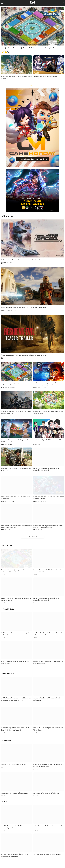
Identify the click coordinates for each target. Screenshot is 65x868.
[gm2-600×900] (32, 128)
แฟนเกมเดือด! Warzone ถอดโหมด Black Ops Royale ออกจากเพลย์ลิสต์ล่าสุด (16, 413)
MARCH (2, 388)
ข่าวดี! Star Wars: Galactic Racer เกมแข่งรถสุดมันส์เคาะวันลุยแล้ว (21, 260)
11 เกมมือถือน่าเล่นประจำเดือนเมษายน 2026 (45, 76)
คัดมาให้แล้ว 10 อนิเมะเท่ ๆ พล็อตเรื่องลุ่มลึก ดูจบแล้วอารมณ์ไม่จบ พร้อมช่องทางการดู (15, 855)
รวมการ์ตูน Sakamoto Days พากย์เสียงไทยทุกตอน (48, 854)
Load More (33, 537)
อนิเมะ (5, 802)
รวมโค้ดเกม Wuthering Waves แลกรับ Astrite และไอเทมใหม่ (48, 699)
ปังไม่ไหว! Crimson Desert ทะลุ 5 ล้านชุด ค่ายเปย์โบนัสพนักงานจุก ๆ (16, 469)
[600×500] (32, 190)
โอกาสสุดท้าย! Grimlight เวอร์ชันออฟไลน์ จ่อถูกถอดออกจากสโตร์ (16, 77)
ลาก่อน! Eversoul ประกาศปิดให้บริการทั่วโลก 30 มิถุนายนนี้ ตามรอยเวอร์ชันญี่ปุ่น (46, 469)
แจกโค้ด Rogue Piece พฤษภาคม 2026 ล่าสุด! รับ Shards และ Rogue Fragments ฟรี (47, 384)
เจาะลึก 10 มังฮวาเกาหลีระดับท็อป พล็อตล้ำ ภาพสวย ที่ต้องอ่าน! (48, 827)
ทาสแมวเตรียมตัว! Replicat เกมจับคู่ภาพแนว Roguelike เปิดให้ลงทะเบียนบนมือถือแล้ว (16, 526)
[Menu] (2, 3)
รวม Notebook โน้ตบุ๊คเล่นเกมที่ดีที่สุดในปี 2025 (46, 793)
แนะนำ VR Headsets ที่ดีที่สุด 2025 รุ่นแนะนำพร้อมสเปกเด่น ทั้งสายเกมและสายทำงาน (49, 766)
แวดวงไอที (7, 741)
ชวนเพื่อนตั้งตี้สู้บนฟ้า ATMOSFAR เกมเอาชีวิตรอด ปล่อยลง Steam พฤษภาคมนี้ (24, 308)
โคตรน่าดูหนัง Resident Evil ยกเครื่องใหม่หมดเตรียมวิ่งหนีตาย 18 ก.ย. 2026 (23, 355)
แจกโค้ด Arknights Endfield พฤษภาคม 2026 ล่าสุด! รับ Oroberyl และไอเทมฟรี (15, 729)
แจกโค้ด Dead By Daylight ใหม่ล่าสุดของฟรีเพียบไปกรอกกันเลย (48, 729)
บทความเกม (13, 388)
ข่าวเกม (2, 81)
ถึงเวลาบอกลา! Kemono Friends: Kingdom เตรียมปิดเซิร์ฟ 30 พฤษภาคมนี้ (16, 441)
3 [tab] (34, 85)
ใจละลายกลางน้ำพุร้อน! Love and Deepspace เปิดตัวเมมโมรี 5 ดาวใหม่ (15, 498)
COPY (5, 263)
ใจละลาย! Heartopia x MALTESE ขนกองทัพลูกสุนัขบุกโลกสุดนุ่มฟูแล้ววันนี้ (48, 413)
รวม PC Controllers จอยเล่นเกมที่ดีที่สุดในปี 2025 (15, 793)
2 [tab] (32, 85)
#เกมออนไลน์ (8, 609)
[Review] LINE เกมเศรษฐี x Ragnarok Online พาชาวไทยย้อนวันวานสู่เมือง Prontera (32, 48)
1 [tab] (31, 85)
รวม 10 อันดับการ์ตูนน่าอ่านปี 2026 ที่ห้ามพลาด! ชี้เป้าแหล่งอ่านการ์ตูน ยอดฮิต (48, 441)
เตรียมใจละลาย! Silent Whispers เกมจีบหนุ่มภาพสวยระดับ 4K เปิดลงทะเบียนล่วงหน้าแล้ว (48, 526)
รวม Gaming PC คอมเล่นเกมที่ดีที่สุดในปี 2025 (14, 765)
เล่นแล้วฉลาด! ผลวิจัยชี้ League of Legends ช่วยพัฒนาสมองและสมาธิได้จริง (49, 498)
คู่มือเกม (44, 388)
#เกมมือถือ (7, 546)
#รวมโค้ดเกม (8, 674)
